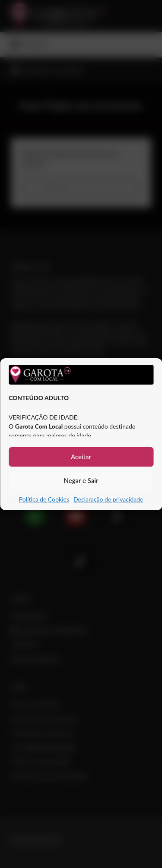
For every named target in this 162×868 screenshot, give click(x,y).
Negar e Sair (81, 480)
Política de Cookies (44, 499)
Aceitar (81, 457)
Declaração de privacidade (108, 499)
